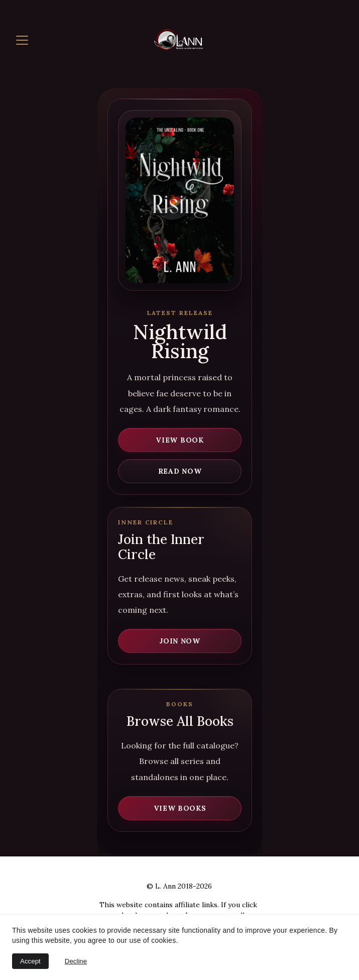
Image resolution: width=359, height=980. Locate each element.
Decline (76, 961)
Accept (30, 961)
